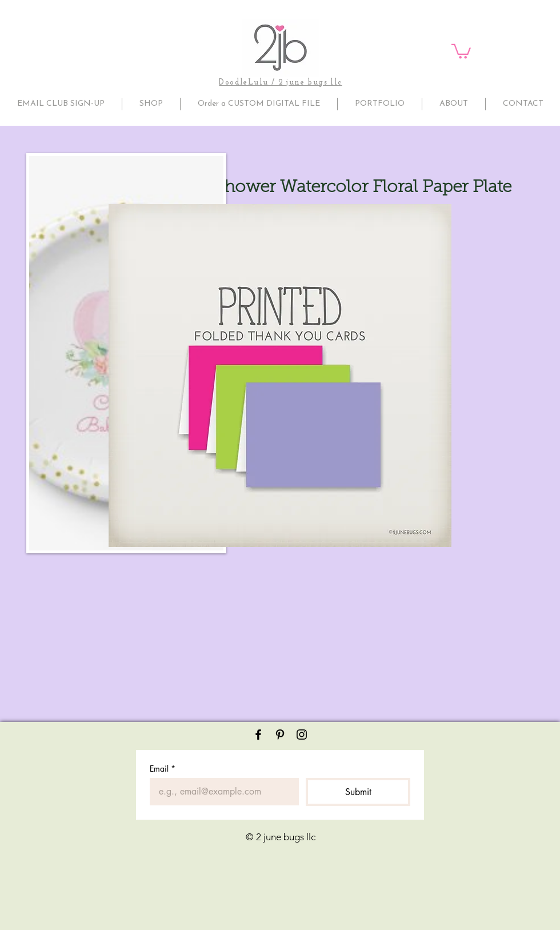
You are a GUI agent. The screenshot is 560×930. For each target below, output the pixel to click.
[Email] (221, 792)
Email (163, 769)
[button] (461, 51)
